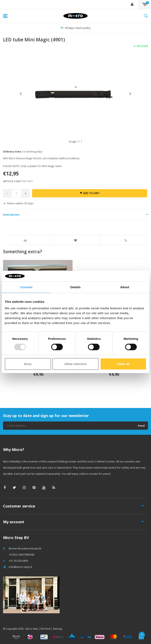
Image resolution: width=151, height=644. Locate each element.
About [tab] (125, 287)
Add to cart (90, 193)
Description (11, 215)
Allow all (123, 364)
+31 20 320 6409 (18, 561)
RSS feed (45, 629)
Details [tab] (76, 287)
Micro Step (32, 629)
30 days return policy (76, 28)
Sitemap (58, 629)
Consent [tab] (26, 287)
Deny (28, 364)
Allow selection (75, 364)
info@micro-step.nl (20, 567)
